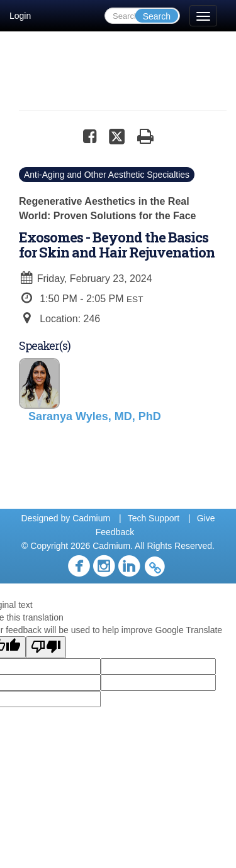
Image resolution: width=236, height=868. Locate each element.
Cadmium (91, 518)
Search (157, 16)
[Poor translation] (46, 647)
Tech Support (154, 518)
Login (20, 16)
